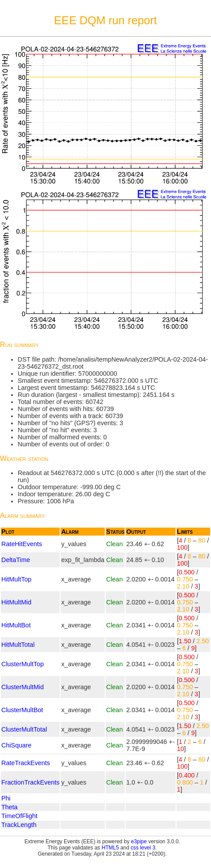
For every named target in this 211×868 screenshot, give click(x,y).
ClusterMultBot (22, 710)
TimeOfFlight (19, 816)
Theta (10, 807)
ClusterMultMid (23, 687)
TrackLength (19, 825)
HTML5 (110, 848)
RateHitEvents (22, 544)
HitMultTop (16, 579)
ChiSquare (16, 745)
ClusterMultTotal (24, 729)
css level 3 (143, 848)
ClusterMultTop (23, 664)
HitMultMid (16, 602)
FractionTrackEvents (30, 782)
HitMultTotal (18, 645)
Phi (6, 798)
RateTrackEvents (26, 763)
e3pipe (139, 842)
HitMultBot (16, 625)
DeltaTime (16, 560)
